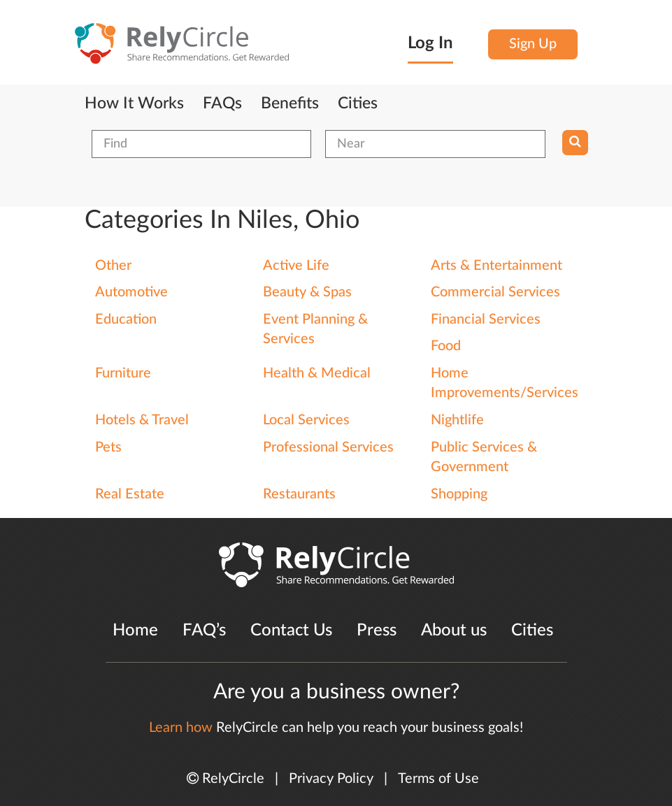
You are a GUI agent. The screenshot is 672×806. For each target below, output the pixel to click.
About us (454, 631)
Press (377, 631)
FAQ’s (204, 631)
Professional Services (328, 447)
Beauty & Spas (307, 292)
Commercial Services (495, 292)
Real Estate (130, 494)
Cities (358, 103)
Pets (108, 447)
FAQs (222, 103)
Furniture (123, 373)
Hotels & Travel (142, 420)
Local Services (306, 420)
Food (446, 346)
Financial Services (486, 319)
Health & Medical (317, 373)
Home (135, 631)
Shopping (459, 494)
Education (126, 319)
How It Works (134, 103)
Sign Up (533, 44)
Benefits (290, 103)
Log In (430, 43)
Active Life (296, 266)
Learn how (181, 728)
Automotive (131, 292)
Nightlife (457, 420)
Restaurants (299, 494)
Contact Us (291, 631)
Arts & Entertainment (496, 266)
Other (113, 266)
